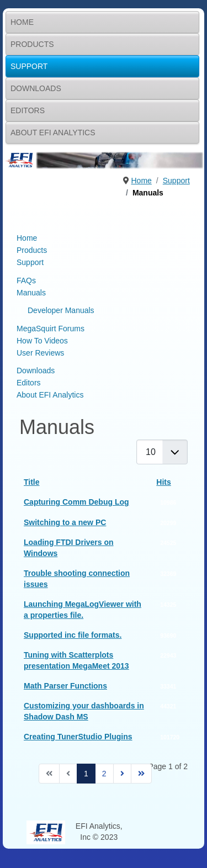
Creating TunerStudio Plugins (78, 737)
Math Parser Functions (65, 686)
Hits (163, 482)
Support (29, 66)
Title (32, 482)
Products (32, 44)
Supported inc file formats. (73, 635)
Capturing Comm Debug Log (76, 502)
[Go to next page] (122, 774)
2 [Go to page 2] (104, 774)
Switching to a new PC (65, 522)
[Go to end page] (141, 774)
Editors (28, 110)
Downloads (36, 88)
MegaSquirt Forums (51, 329)
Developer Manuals (61, 310)
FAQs (26, 280)
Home (22, 22)
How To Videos (42, 341)
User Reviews (40, 353)
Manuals (31, 293)
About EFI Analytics (53, 133)
